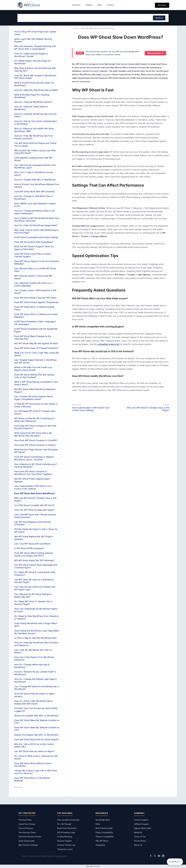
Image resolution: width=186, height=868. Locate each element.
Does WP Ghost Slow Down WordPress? (98, 28)
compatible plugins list (108, 344)
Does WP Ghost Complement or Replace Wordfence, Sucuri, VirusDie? (34, 458)
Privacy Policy (140, 841)
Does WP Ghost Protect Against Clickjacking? (36, 302)
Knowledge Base (103, 820)
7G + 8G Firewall (64, 824)
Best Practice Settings (28, 845)
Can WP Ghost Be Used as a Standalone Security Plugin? (34, 581)
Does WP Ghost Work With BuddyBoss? (34, 242)
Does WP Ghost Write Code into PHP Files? (35, 298)
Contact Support (141, 820)
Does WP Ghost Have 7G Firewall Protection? (36, 348)
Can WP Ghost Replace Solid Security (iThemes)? (33, 523)
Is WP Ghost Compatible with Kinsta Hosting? (36, 237)
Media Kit (138, 833)
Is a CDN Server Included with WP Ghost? (34, 505)
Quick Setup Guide (26, 841)
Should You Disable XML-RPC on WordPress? (36, 716)
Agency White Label (143, 828)
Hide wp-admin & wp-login (68, 820)
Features (76, 5)
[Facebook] (151, 856)
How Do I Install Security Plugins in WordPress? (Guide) (31, 55)
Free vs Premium (26, 828)
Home (76, 28)
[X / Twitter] (155, 856)
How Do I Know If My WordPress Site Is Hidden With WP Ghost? (34, 702)
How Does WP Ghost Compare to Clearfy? (35, 445)
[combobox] (76, 18)
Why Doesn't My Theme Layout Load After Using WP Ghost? (35, 152)
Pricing (89, 5)
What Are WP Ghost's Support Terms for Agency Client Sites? (34, 248)
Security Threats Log (66, 845)
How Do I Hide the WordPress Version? (33, 102)
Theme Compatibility (105, 837)
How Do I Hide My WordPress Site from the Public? (35, 115)
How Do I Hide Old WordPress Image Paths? (36, 225)
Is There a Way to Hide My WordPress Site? (35, 638)
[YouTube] (159, 856)
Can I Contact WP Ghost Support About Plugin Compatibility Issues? (33, 398)
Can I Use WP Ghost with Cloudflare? (32, 544)
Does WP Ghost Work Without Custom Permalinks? (33, 765)
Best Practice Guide (104, 828)
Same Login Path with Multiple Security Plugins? (33, 40)
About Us (138, 845)
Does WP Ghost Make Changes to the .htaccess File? (33, 338)
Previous (77, 405)
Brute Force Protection (67, 828)
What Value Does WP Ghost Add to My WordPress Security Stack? (33, 434)
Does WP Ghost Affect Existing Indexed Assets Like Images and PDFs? (33, 554)
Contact (110, 5)
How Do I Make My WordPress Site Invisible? (36, 90)
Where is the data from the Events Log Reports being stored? (33, 369)
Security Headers (64, 841)
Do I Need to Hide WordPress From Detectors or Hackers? (36, 617)
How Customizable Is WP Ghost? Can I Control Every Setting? (91, 409)
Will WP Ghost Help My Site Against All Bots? (36, 343)
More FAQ (18, 787)
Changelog (100, 845)
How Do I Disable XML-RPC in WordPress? (35, 180)
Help (99, 5)
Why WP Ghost (102, 841)
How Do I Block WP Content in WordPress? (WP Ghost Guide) (35, 77)
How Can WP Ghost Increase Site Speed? (34, 510)
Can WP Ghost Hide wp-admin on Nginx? (34, 751)
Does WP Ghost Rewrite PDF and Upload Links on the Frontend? (34, 376)
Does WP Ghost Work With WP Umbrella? (35, 192)
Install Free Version (27, 824)
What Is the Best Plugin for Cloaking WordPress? (32, 96)
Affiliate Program (141, 824)
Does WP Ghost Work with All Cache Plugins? (36, 739)
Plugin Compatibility (104, 833)
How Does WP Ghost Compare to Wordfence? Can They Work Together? (33, 473)
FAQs (98, 824)
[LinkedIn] (163, 856)
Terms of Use (140, 837)
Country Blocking (64, 837)
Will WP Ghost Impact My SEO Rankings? (34, 560)
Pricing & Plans (25, 820)
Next (167, 405)
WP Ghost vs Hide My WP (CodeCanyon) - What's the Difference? (35, 420)
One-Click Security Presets (30, 837)
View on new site (155, 53)
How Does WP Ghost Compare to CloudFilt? (36, 440)
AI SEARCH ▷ (175, 862)
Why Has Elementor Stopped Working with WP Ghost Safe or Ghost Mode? (35, 48)
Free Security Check (27, 833)
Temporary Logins (65, 849)
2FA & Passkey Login (66, 833)
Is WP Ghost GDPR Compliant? (29, 548)
